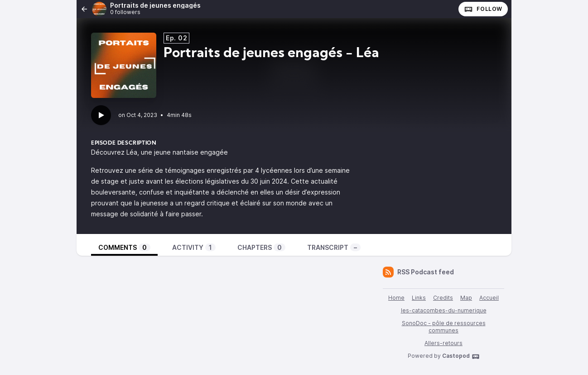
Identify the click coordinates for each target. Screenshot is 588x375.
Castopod (461, 356)
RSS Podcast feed (418, 272)
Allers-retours (443, 343)
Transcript (334, 247)
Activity (194, 247)
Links (419, 298)
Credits (443, 298)
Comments (124, 247)
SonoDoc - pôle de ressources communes (444, 327)
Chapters (261, 247)
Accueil (489, 298)
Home (396, 298)
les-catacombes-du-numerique (444, 310)
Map (466, 298)
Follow (483, 9)
